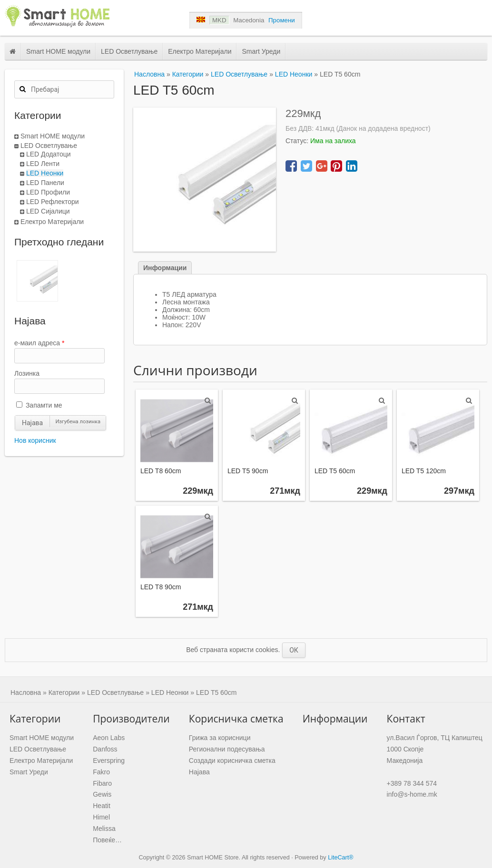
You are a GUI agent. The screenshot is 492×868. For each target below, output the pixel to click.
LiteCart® (340, 858)
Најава (32, 423)
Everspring (109, 761)
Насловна (149, 74)
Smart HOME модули (58, 51)
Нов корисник (35, 440)
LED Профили (48, 192)
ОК (294, 650)
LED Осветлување (129, 51)
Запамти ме (39, 405)
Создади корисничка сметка (232, 761)
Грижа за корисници (220, 738)
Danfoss (105, 749)
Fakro (101, 772)
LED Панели (45, 183)
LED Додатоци (49, 154)
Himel (101, 817)
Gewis (102, 794)
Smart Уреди (261, 51)
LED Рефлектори (53, 202)
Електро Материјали (200, 51)
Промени (282, 20)
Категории (188, 74)
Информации (165, 268)
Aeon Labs (109, 738)
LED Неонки (45, 173)
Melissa (104, 829)
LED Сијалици (48, 211)
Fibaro (102, 783)
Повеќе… (107, 840)
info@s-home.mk (412, 794)
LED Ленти (43, 164)
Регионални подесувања (227, 749)
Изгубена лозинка (78, 422)
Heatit (102, 806)
